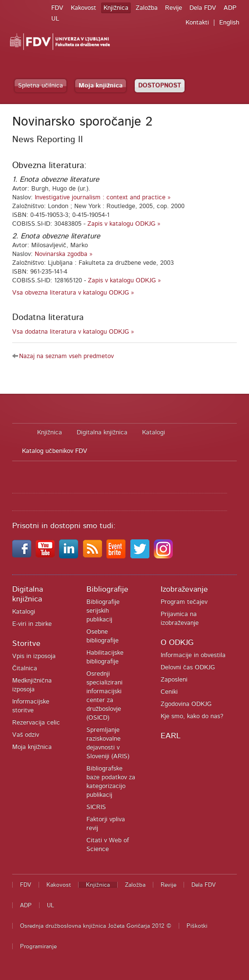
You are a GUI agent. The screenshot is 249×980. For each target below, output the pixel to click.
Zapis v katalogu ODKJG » (124, 224)
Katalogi (154, 433)
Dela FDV (203, 8)
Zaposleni (174, 680)
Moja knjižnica (101, 86)
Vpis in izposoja (34, 656)
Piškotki (197, 926)
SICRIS (96, 807)
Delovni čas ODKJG (188, 668)
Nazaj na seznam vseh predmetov (66, 356)
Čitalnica (25, 669)
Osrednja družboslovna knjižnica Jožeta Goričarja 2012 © (96, 926)
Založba (147, 8)
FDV (57, 8)
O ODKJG (177, 642)
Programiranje (38, 946)
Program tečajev (184, 602)
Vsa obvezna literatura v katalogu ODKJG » (73, 293)
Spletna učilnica (41, 86)
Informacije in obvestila (193, 655)
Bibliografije (107, 589)
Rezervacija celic (36, 723)
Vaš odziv (26, 735)
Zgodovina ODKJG (186, 704)
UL (55, 19)
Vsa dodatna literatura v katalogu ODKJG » (73, 332)
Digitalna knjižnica (102, 433)
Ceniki (169, 692)
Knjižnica (116, 8)
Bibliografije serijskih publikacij (103, 611)
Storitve (26, 643)
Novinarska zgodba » (64, 254)
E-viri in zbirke (32, 624)
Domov (20, 433)
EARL (171, 736)
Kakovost (83, 8)
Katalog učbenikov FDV (55, 451)
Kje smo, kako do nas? (192, 716)
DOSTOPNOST (160, 86)
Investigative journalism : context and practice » (103, 198)
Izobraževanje (184, 589)
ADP (230, 8)
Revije (174, 8)
